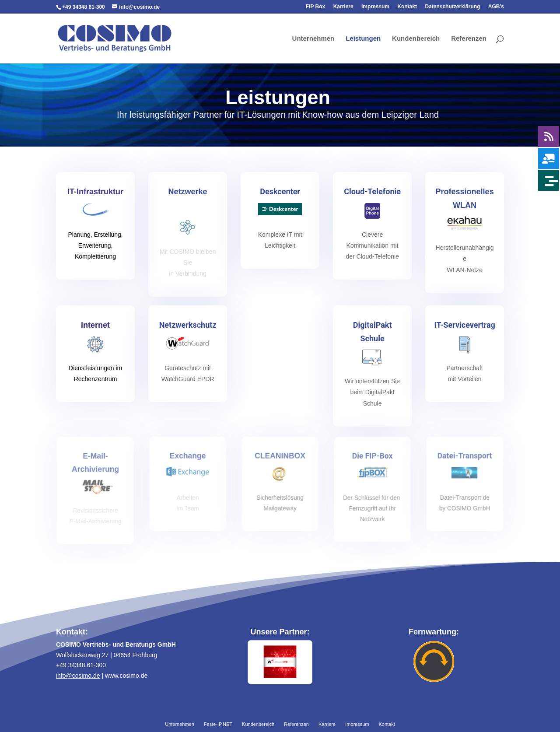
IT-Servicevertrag (465, 326)
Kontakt (407, 7)
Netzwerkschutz (188, 326)
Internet (95, 326)
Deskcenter (280, 192)
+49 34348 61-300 (84, 7)
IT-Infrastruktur (96, 193)
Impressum (375, 7)
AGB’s (496, 7)
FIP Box (315, 7)
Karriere (343, 7)
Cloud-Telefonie (373, 192)
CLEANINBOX (280, 457)
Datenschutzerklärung (452, 7)
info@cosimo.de (78, 676)
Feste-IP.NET (218, 725)
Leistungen (363, 39)
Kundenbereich (416, 39)
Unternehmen (313, 39)
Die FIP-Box (372, 457)
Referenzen (469, 39)
